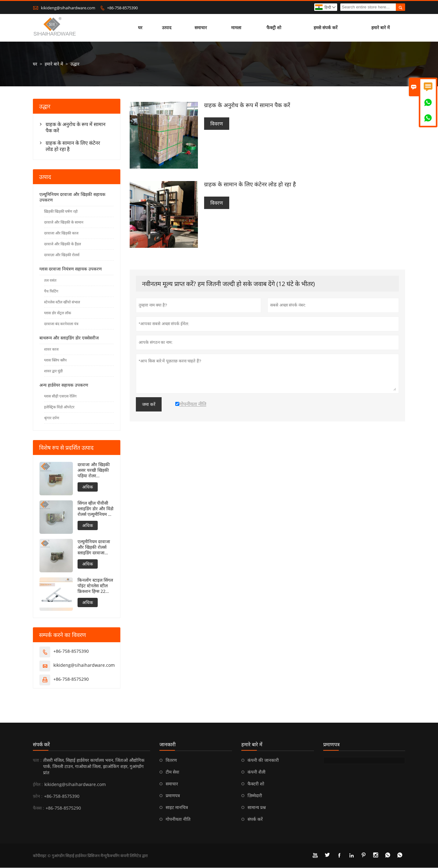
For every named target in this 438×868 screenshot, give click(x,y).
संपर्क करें (41, 745)
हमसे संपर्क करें (326, 28)
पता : (37, 760)
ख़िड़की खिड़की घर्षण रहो (61, 212)
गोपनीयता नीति (178, 819)
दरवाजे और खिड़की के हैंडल (63, 244)
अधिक (88, 487)
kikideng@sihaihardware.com (68, 8)
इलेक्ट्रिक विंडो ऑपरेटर (59, 407)
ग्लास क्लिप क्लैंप (55, 360)
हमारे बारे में (380, 28)
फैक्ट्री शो (274, 28)
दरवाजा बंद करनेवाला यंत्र (61, 324)
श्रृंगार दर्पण (52, 418)
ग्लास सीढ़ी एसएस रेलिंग (60, 396)
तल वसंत (50, 281)
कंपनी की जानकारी (263, 760)
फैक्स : (38, 808)
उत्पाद (167, 28)
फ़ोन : (38, 796)
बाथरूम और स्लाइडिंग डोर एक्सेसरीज (69, 338)
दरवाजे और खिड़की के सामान (64, 223)
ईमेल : (38, 785)
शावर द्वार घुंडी (53, 371)
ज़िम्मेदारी (255, 796)
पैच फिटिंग (51, 291)
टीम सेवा (172, 772)
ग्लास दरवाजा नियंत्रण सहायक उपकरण (71, 269)
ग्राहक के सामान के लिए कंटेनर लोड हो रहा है (73, 146)
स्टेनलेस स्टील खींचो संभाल (62, 302)
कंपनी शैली (257, 772)
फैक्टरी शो (256, 784)
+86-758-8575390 (122, 8)
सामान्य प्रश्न (257, 808)
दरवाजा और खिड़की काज (61, 233)
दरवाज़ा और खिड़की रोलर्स (62, 255)
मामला (236, 28)
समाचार (201, 28)
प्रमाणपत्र (173, 796)
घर (140, 28)
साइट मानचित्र (177, 808)
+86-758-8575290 (71, 679)
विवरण (217, 124)
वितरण (171, 760)
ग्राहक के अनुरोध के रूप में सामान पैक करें (76, 128)
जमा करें (149, 404)
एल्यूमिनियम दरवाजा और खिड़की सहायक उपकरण (72, 197)
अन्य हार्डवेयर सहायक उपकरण (64, 385)
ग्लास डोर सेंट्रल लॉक (58, 313)
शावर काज (51, 350)
